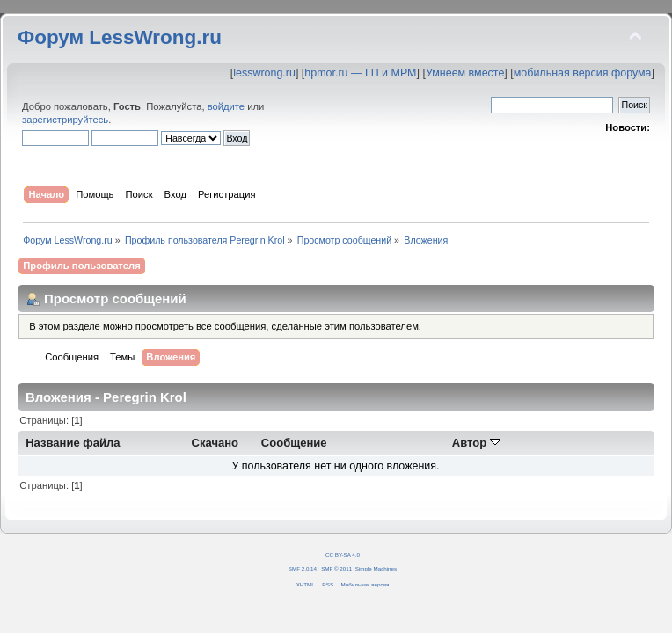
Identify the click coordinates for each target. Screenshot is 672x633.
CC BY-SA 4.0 (343, 554)
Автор (476, 443)
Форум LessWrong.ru (120, 37)
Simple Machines (376, 568)
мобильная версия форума (583, 73)
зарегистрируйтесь (65, 120)
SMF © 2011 (336, 568)
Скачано (215, 443)
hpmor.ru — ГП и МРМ (360, 73)
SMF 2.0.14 (303, 568)
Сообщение (294, 443)
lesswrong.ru (264, 73)
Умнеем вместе (465, 73)
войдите (226, 106)
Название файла (73, 443)
